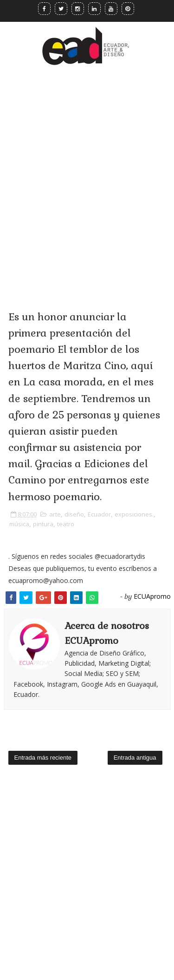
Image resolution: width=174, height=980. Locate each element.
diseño (74, 514)
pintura (43, 524)
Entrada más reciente (43, 758)
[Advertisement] (87, 175)
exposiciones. (134, 514)
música (19, 524)
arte (55, 514)
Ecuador (99, 514)
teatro (66, 524)
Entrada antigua (135, 758)
